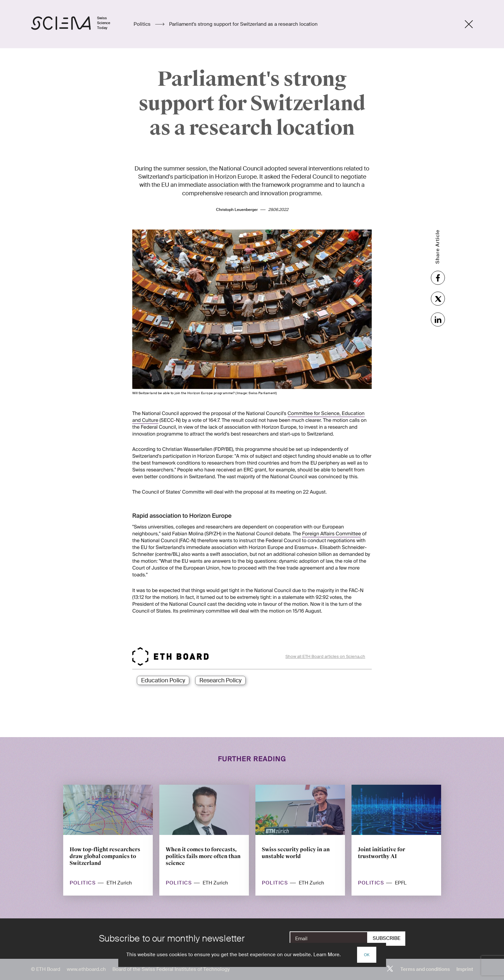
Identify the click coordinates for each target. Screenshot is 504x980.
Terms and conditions (425, 969)
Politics (143, 24)
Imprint (465, 969)
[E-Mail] (329, 939)
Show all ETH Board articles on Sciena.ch (325, 656)
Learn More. (327, 955)
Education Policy (163, 680)
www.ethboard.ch (86, 969)
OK (367, 955)
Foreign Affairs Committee (331, 534)
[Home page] (77, 24)
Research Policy (220, 680)
